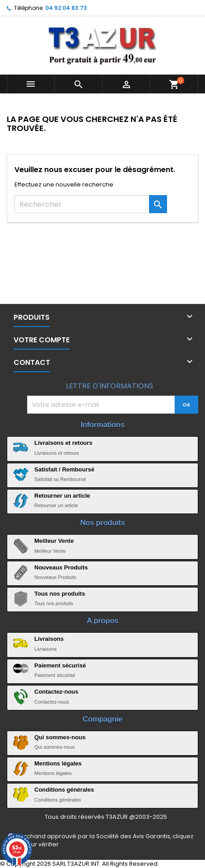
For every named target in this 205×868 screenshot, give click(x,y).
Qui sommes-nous (60, 737)
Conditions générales (64, 790)
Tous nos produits (60, 594)
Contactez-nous (56, 692)
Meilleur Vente (54, 541)
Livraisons (49, 639)
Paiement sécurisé (60, 665)
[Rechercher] (91, 204)
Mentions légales (58, 763)
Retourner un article (62, 496)
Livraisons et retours (63, 443)
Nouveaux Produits (61, 567)
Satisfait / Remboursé (64, 469)
